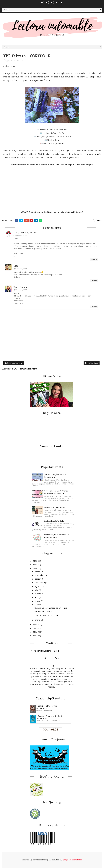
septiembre (40, 583)
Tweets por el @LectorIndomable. (45, 651)
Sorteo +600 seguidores (55, 507)
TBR (22, 60)
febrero (38, 605)
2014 (35, 636)
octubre (38, 579)
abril (37, 597)
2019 (35, 565)
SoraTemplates (40, 860)
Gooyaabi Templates (72, 860)
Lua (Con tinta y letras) (25, 232)
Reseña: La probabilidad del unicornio (51, 608)
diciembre (39, 572)
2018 (35, 568)
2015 (35, 632)
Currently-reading (51, 698)
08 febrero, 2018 (21, 290)
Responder (94, 260)
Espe (16, 266)
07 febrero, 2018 (21, 235)
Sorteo (17, 60)
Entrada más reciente (14, 363)
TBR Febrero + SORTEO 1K (46, 615)
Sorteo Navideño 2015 (54, 521)
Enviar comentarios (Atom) (26, 369)
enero (38, 620)
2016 (35, 628)
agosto (38, 586)
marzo (38, 601)
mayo (38, 594)
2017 (35, 624)
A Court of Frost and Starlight (49, 716)
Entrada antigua (92, 363)
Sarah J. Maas (42, 708)
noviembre (40, 575)
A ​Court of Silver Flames (47, 706)
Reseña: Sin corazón (43, 612)
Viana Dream (20, 287)
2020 (35, 561)
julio (37, 590)
